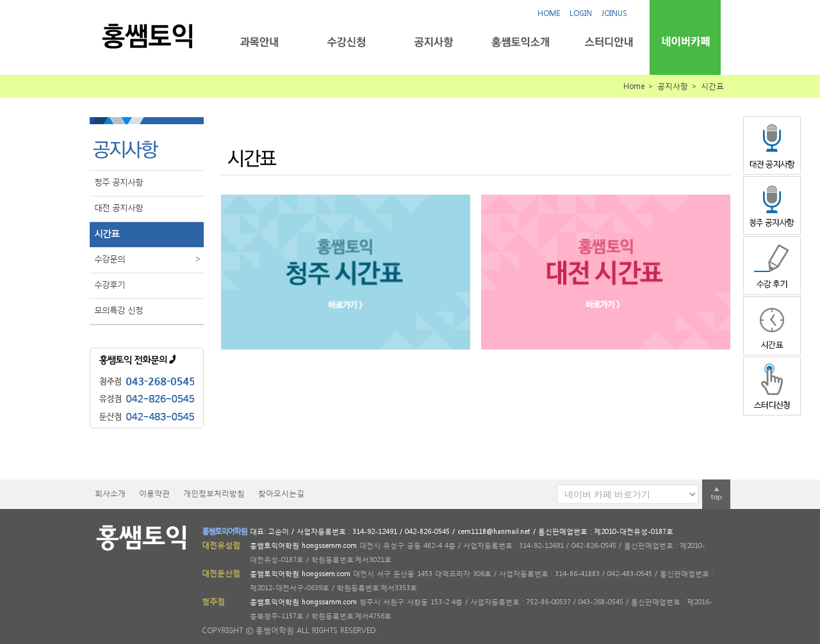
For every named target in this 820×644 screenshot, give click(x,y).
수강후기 (110, 285)
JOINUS (614, 13)
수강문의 (149, 259)
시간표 (107, 233)
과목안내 (259, 42)
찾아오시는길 (281, 493)
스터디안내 (608, 42)
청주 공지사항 (119, 182)
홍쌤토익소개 (521, 42)
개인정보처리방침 (214, 493)
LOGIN (581, 13)
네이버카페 (685, 41)
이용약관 (154, 493)
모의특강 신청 (119, 310)
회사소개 (110, 493)
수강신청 (346, 42)
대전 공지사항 (119, 208)
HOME (549, 13)
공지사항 (433, 42)
